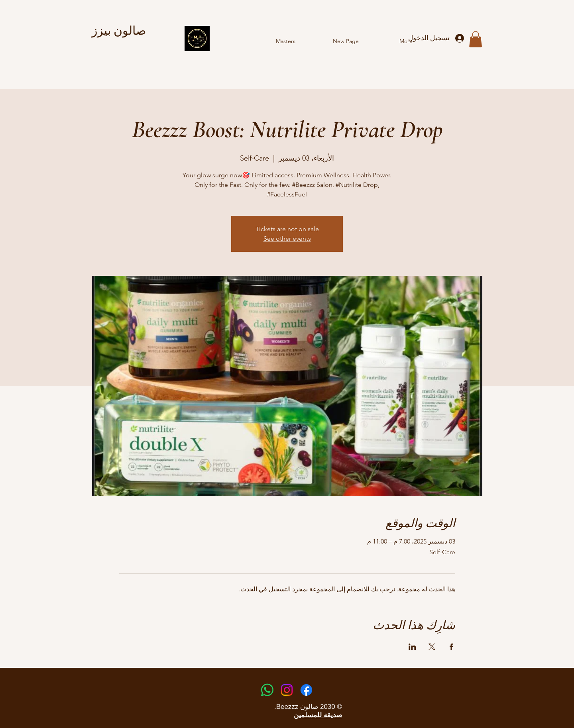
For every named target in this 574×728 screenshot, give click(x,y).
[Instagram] (287, 690)
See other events (287, 238)
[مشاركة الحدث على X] (432, 647)
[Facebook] (306, 690)
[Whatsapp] (267, 690)
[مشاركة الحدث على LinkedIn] (412, 647)
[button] (476, 39)
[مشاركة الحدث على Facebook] (451, 647)
